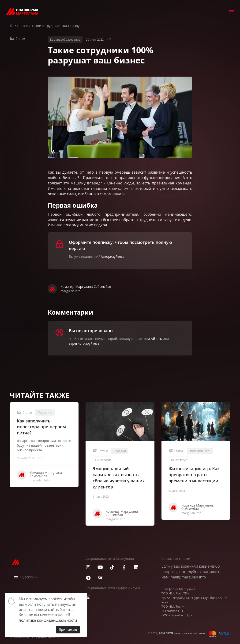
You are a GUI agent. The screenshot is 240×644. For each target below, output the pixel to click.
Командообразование (65, 40)
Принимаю (68, 630)
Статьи (23, 26)
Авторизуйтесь (113, 256)
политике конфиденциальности (48, 620)
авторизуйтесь (150, 339)
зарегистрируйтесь (84, 343)
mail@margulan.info (188, 577)
